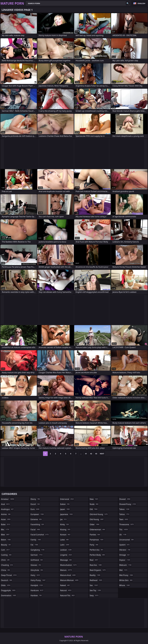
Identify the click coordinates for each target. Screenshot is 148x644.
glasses (36, 565)
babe (6, 524)
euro (35, 509)
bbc (5, 530)
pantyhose (97, 540)
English (141, 3)
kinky (65, 524)
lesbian (66, 550)
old (94, 509)
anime (6, 514)
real (94, 560)
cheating (7, 565)
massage (66, 560)
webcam (126, 565)
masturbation (69, 565)
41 (86, 454)
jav (64, 519)
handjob (37, 585)
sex (94, 585)
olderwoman (98, 530)
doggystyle (8, 590)
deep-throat (9, 575)
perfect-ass (97, 550)
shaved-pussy (128, 504)
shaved (125, 499)
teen (124, 519)
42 (91, 454)
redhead (96, 580)
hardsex (36, 595)
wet (123, 570)
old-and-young (99, 514)
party (94, 545)
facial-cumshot (40, 535)
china (6, 570)
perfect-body (97, 555)
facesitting (38, 524)
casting (6, 555)
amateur (8, 499)
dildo (6, 585)
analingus (8, 509)
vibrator (125, 550)
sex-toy (96, 590)
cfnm (6, 560)
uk (123, 535)
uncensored (127, 540)
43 (96, 454)
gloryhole (37, 570)
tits (124, 530)
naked (65, 585)
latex (65, 540)
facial (36, 530)
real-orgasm (98, 570)
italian (65, 504)
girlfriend (37, 560)
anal (6, 504)
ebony (35, 499)
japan (65, 509)
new (94, 499)
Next (102, 454)
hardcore (37, 590)
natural (66, 590)
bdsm (6, 540)
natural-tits (68, 595)
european (37, 514)
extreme (36, 519)
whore (125, 585)
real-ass (96, 565)
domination (9, 595)
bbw (5, 535)
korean (65, 535)
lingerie (66, 555)
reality (95, 575)
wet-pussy (126, 575)
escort (35, 504)
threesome (127, 524)
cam (6, 550)
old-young (97, 519)
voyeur (125, 560)
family (36, 540)
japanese (67, 514)
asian (6, 519)
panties (95, 535)
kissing (65, 530)
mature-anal (68, 575)
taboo (124, 509)
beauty (6, 545)
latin (65, 545)
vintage (125, 555)
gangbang (38, 550)
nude (94, 504)
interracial (67, 499)
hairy (35, 575)
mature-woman (69, 580)
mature (66, 570)
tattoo (125, 514)
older (95, 524)
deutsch (7, 580)
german (37, 555)
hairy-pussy (38, 580)
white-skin (126, 580)
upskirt (125, 545)
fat (35, 545)
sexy (94, 595)
